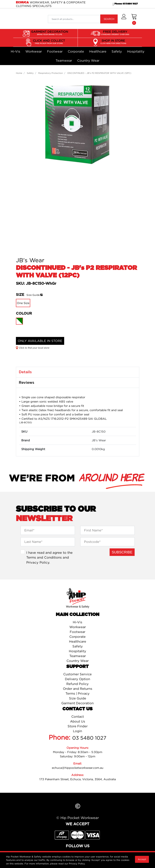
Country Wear (88, 61)
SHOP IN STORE (113, 42)
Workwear (34, 51)
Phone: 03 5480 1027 (126, 4)
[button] (124, 19)
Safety (117, 51)
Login (77, 731)
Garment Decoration (77, 703)
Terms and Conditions (44, 557)
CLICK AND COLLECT (49, 42)
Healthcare (98, 51)
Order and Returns (78, 689)
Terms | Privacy (77, 693)
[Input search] (74, 19)
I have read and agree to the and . (49, 557)
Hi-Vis (15, 51)
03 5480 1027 (89, 738)
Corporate (76, 51)
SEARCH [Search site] (109, 19)
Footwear (55, 51)
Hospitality (136, 51)
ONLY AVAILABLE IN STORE (40, 341)
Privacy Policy (38, 562)
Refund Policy (77, 684)
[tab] (78, 372)
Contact (78, 717)
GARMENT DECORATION (50, 33)
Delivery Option (77, 679)
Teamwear (64, 61)
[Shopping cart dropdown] (134, 19)
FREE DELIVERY (115, 33)
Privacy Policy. (77, 864)
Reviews (27, 383)
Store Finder (78, 726)
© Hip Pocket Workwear (78, 818)
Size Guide (33, 295)
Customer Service (77, 674)
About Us (78, 721)
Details (25, 372)
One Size (23, 303)
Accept (142, 859)
